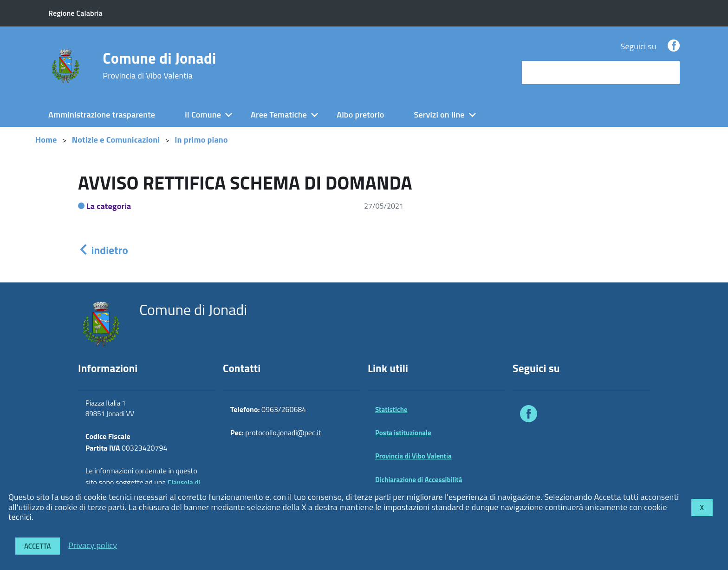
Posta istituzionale (403, 433)
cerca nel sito (548, 72)
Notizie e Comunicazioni (116, 140)
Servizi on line (439, 115)
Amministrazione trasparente (102, 115)
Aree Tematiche (279, 115)
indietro (103, 250)
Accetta (38, 546)
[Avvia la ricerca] (668, 72)
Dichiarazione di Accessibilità (419, 480)
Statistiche (391, 409)
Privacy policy (93, 545)
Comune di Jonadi (159, 66)
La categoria (109, 206)
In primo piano (201, 140)
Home (46, 140)
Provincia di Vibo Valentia (413, 456)
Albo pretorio (360, 115)
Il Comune (203, 115)
